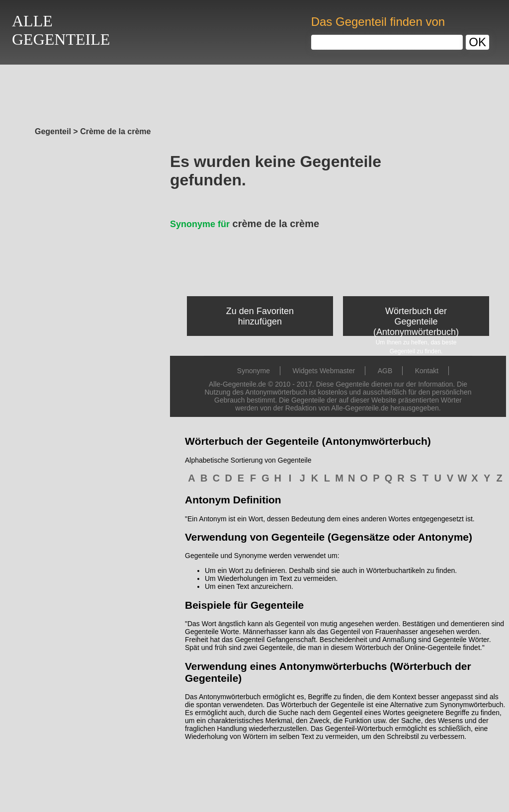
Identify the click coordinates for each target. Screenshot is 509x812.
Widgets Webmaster (324, 371)
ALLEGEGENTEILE (61, 30)
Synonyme (254, 371)
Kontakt (427, 371)
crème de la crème (245, 224)
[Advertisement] (254, 93)
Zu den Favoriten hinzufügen (260, 316)
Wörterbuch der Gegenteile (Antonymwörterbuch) (416, 322)
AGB (385, 371)
